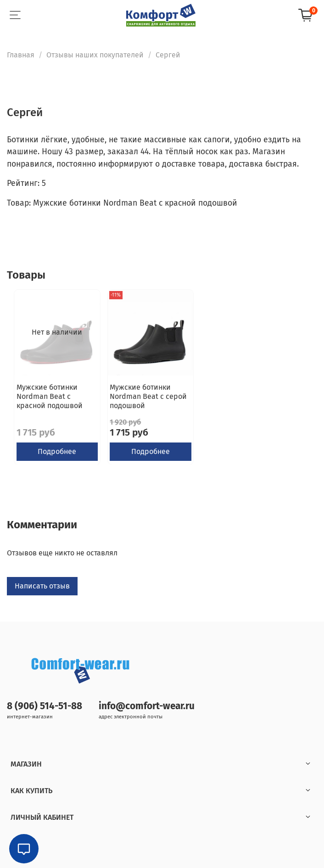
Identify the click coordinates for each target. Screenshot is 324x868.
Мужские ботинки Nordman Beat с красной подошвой (50, 396)
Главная (21, 55)
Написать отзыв (42, 586)
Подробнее (57, 451)
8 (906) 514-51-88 (45, 706)
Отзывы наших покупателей (95, 55)
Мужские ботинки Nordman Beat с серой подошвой (148, 396)
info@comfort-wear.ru (147, 706)
